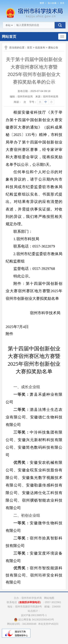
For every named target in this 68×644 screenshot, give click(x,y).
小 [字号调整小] (51, 102)
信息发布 (40, 48)
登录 (62, 3)
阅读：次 (20, 102)
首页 (30, 48)
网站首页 (9, 37)
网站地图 (49, 598)
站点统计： (34, 611)
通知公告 (53, 48)
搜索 (60, 25)
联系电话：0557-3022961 (34, 602)
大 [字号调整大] (40, 102)
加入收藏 (52, 3)
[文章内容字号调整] (42, 102)
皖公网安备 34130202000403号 (34, 620)
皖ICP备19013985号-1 (34, 615)
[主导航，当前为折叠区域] (62, 37)
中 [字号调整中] (46, 102)
